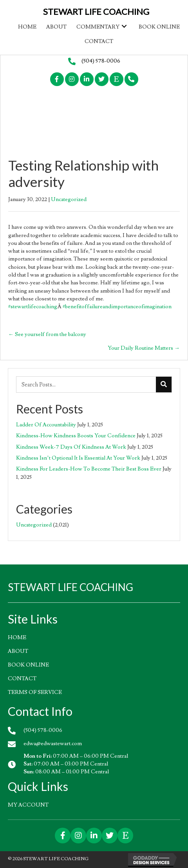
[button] (124, 26)
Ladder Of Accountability (46, 425)
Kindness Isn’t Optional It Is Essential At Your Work (78, 458)
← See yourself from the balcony (47, 334)
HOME (17, 638)
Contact (22, 679)
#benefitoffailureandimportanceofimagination (117, 307)
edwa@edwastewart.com (53, 744)
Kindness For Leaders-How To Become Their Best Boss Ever (89, 469)
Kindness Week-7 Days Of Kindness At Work (71, 447)
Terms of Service (35, 692)
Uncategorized (69, 199)
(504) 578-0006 (101, 61)
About (18, 651)
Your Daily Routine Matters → (144, 348)
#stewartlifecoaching (33, 307)
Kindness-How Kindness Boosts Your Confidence (76, 436)
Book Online (28, 665)
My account (28, 805)
